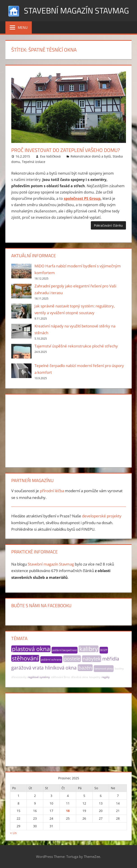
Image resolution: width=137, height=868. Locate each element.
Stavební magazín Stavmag (76, 10)
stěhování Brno (60, 677)
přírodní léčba (52, 491)
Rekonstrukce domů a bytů (91, 156)
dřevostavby (19, 677)
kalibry (89, 649)
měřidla (111, 659)
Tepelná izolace (34, 162)
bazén (85, 668)
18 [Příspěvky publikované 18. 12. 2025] (68, 811)
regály (106, 677)
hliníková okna (61, 668)
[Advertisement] (69, 430)
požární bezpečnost (65, 650)
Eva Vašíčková (50, 156)
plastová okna (31, 649)
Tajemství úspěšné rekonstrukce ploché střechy (76, 346)
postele (72, 659)
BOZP (104, 650)
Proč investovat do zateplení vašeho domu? (66, 150)
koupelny (95, 677)
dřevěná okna (80, 677)
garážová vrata (27, 668)
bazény (119, 668)
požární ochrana (51, 659)
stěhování (25, 658)
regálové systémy (39, 677)
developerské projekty (102, 516)
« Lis (13, 833)
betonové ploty (104, 668)
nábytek (92, 659)
